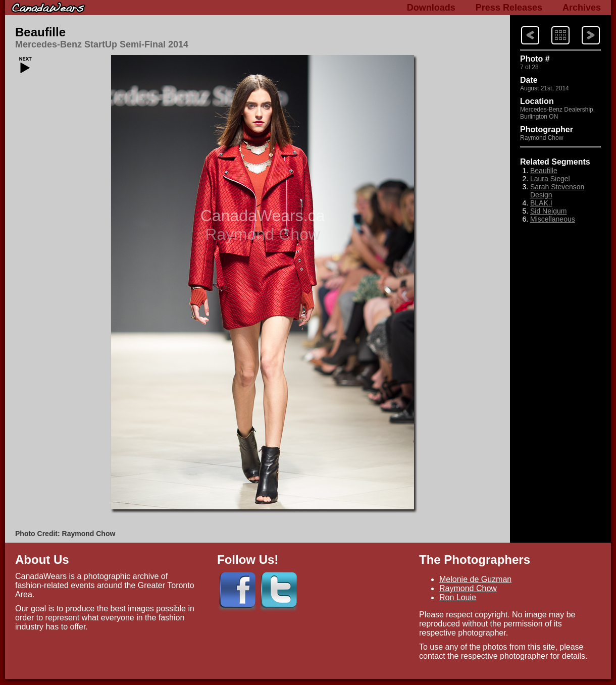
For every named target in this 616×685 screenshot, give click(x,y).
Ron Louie (458, 597)
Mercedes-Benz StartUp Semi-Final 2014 (102, 44)
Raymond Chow (468, 588)
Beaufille (40, 32)
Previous (582, 25)
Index (551, 25)
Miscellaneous (553, 219)
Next (521, 25)
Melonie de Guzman (475, 579)
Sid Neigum (548, 211)
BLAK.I (541, 203)
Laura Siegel (550, 179)
